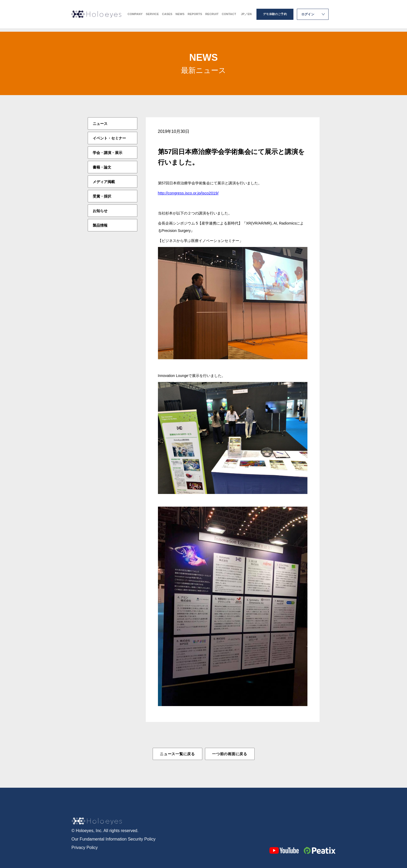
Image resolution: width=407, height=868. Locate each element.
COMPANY (135, 16)
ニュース (100, 124)
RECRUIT (212, 16)
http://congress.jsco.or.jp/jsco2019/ (188, 193)
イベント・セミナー (109, 138)
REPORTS (195, 16)
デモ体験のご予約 (275, 16)
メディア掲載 (104, 182)
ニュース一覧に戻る (177, 754)
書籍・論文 (102, 167)
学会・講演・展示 (107, 153)
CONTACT (229, 16)
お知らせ (100, 211)
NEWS (180, 16)
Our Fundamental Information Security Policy (114, 839)
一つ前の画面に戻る (230, 754)
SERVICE (152, 16)
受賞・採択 (102, 196)
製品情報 (100, 225)
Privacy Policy (85, 847)
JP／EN (246, 16)
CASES (167, 16)
